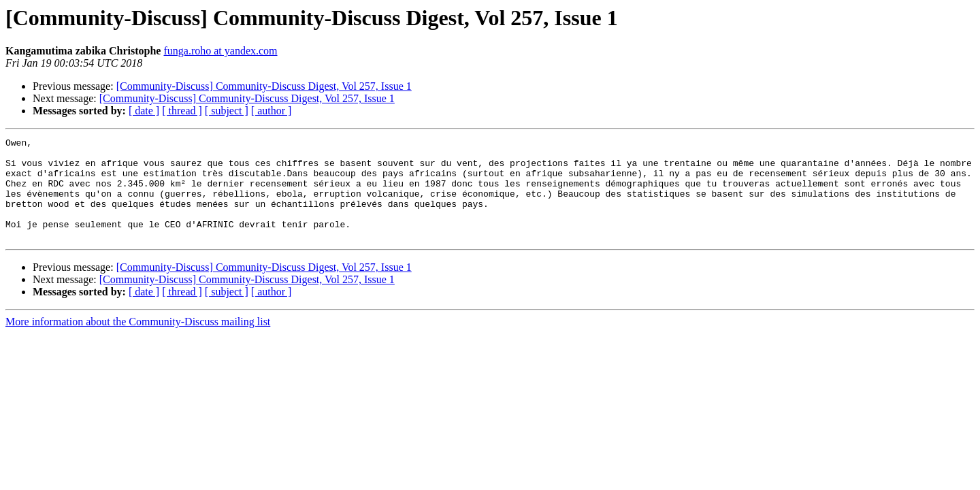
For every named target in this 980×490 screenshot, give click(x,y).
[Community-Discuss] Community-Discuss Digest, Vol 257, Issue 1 (264, 86)
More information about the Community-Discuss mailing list (138, 342)
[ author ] (272, 111)
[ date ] (144, 111)
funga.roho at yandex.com (220, 51)
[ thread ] (182, 111)
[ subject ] (227, 111)
